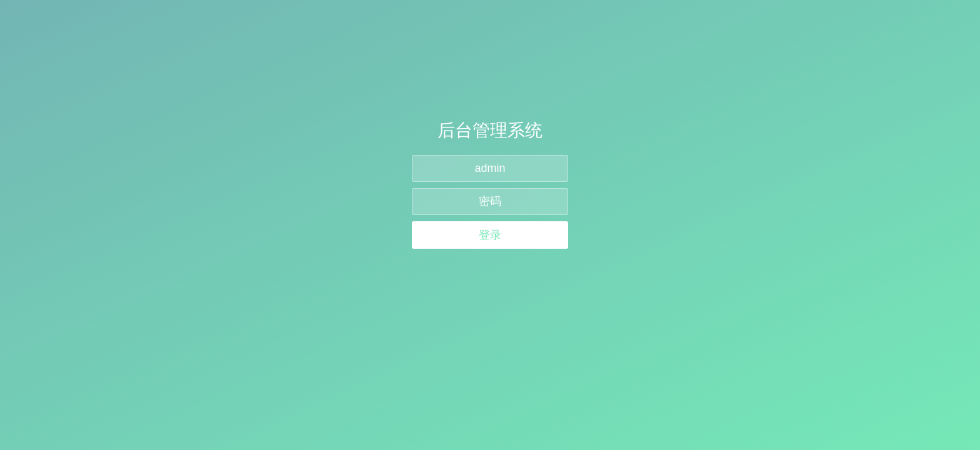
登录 (490, 235)
